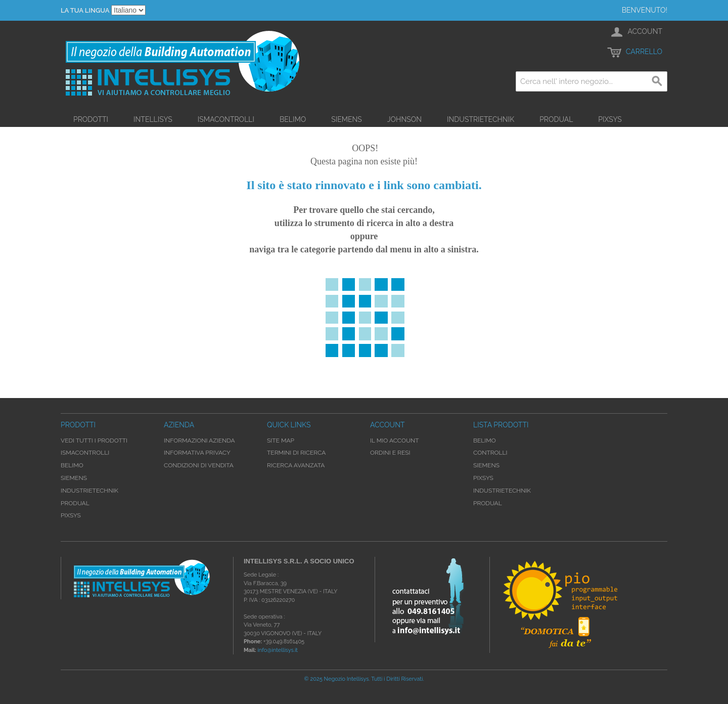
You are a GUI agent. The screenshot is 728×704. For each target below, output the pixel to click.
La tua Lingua (85, 10)
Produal (556, 119)
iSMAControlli (226, 119)
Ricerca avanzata (296, 465)
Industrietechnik (481, 119)
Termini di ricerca (296, 453)
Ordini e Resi (390, 453)
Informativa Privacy (197, 453)
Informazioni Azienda (199, 441)
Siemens (347, 119)
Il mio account (395, 441)
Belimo (293, 119)
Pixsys (610, 119)
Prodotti (91, 119)
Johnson (404, 119)
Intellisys (153, 119)
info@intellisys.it (278, 650)
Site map (281, 441)
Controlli (490, 453)
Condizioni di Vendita (199, 465)
